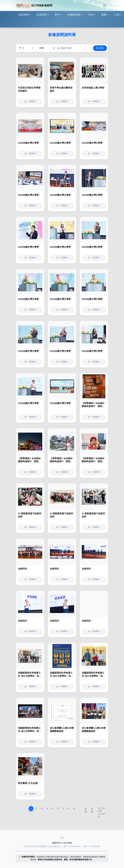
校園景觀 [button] (42, 15)
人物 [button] (117, 15)
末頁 (92, 810)
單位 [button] (91, 15)
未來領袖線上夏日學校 (93, 88)
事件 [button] (57, 15)
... (79, 809)
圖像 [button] (104, 15)
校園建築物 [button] (74, 15)
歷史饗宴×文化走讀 (28, 783)
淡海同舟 (23, 569)
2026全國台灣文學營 (28, 143)
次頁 (86, 810)
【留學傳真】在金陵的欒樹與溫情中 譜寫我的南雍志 (93, 406)
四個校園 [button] (24, 15)
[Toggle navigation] (105, 5)
